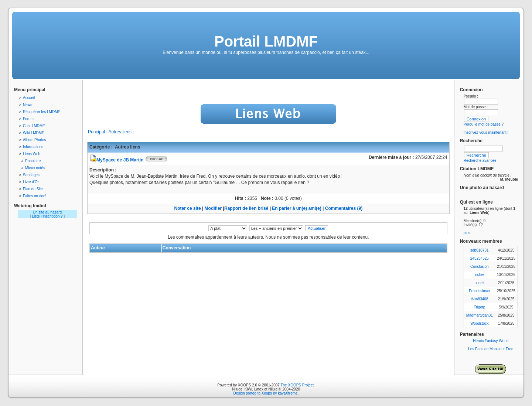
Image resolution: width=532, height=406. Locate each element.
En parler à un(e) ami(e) (296, 208)
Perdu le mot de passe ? (484, 124)
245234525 (480, 258)
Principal (96, 132)
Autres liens (120, 132)
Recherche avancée (480, 161)
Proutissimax (479, 291)
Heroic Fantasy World (491, 341)
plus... (469, 233)
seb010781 (480, 250)
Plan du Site (33, 189)
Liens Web (32, 154)
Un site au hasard (47, 212)
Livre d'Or (31, 182)
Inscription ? (53, 216)
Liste (36, 216)
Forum (28, 119)
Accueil (29, 98)
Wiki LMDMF (33, 133)
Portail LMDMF (266, 41)
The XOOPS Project (297, 385)
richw (479, 275)
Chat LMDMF (34, 126)
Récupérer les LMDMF (42, 112)
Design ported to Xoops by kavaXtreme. (266, 393)
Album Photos (34, 140)
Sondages (31, 175)
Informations (33, 147)
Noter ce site (188, 208)
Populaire (33, 161)
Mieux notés (35, 168)
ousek (479, 283)
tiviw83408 (479, 299)
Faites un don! (35, 196)
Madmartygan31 (480, 315)
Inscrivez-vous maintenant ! (486, 132)
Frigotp (479, 307)
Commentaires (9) (344, 208)
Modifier (213, 208)
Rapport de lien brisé (246, 208)
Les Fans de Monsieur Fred (491, 349)
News (28, 105)
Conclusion (479, 267)
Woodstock (479, 323)
